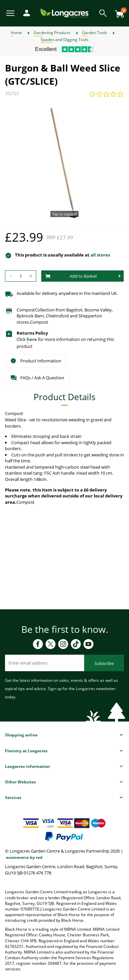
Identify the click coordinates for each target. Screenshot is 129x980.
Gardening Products (52, 33)
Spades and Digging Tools (64, 40)
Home (16, 33)
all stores (100, 255)
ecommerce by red (24, 857)
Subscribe (104, 663)
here (32, 339)
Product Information (36, 361)
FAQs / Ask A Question (37, 378)
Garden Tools (95, 33)
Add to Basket (71, 276)
